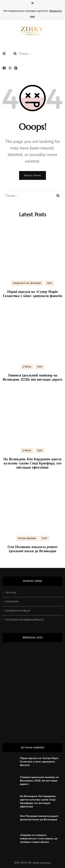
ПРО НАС (11, 593)
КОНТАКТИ (12, 602)
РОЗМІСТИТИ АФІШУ (18, 611)
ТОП (49, 283)
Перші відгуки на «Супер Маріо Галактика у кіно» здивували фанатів (32, 294)
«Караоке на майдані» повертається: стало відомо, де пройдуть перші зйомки (39, 838)
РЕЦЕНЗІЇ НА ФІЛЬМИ (27, 283)
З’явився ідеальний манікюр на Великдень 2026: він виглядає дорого (32, 377)
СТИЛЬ (27, 367)
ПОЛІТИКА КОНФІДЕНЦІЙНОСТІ (25, 620)
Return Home (32, 175)
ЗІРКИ (24, 863)
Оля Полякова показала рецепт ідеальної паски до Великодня (32, 549)
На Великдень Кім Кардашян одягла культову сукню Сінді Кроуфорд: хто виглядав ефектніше (32, 463)
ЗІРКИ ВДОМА (27, 538)
